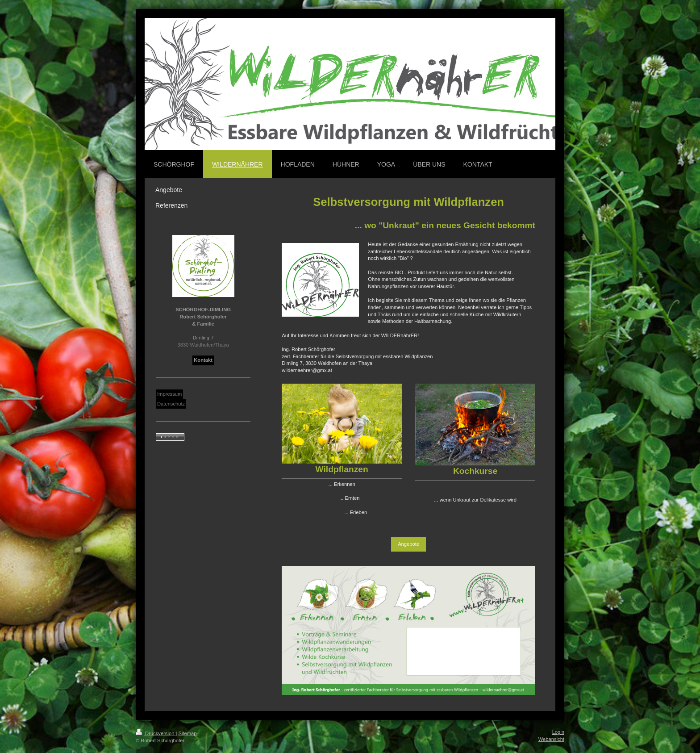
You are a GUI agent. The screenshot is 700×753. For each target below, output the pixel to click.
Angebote (408, 544)
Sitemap (188, 733)
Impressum (169, 394)
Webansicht (551, 739)
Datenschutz (171, 404)
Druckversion (156, 733)
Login (558, 732)
